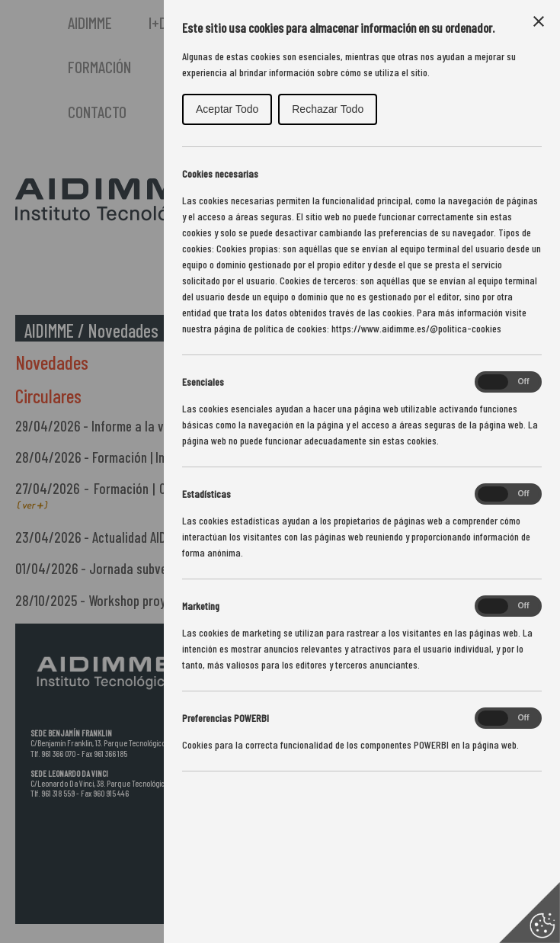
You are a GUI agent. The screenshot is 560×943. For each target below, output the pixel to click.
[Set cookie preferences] (530, 913)
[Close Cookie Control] (539, 21)
